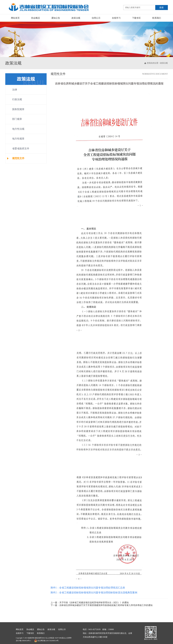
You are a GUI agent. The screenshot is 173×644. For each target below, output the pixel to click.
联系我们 (157, 18)
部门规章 (17, 119)
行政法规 (17, 99)
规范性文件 (18, 158)
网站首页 (15, 18)
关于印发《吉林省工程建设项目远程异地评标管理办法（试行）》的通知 (94, 602)
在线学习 (116, 18)
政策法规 (76, 18)
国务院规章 (18, 109)
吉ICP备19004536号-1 (24, 641)
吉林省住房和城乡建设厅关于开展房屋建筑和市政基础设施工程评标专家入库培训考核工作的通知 (106, 605)
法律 (15, 90)
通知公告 (56, 18)
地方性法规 (18, 129)
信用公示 (96, 18)
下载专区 (136, 18)
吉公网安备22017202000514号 (46, 641)
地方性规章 (18, 139)
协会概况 (35, 18)
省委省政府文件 (21, 149)
